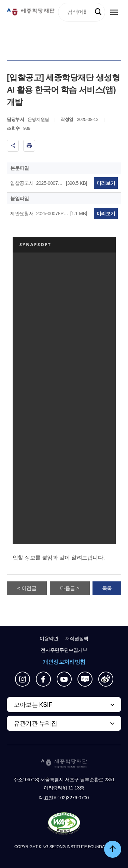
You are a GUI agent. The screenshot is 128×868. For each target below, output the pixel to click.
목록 (107, 588)
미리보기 (106, 183)
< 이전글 (27, 588)
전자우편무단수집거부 (64, 650)
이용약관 (49, 638)
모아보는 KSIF (33, 705)
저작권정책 (77, 638)
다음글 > (70, 588)
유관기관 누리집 (35, 724)
